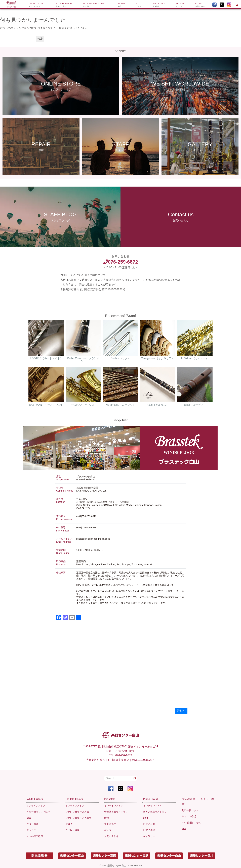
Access (180, 5)
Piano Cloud (150, 799)
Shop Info (159, 5)
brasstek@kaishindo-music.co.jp (93, 539)
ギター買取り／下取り (38, 812)
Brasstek (109, 799)
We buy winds (64, 5)
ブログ (69, 824)
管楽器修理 (110, 824)
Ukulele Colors (74, 799)
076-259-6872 (120, 262)
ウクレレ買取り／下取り (78, 818)
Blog (139, 5)
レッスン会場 (189, 816)
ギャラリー (32, 830)
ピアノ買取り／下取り (155, 812)
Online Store (37, 5)
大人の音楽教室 (35, 836)
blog (184, 829)
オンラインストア (36, 806)
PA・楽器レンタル (192, 823)
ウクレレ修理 (72, 830)
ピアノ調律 (149, 830)
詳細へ (181, 711)
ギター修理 (32, 824)
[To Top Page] (12, 5)
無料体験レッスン (191, 810)
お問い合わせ (111, 836)
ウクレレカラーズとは (77, 812)
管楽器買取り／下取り (116, 812)
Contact (201, 5)
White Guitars (35, 799)
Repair (122, 5)
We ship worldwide (95, 5)
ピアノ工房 (149, 824)
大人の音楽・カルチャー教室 (198, 802)
